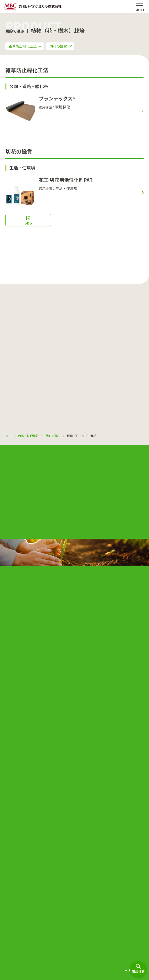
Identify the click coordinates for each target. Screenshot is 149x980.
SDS (28, 223)
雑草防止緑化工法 (23, 46)
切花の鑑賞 (58, 46)
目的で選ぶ (53, 436)
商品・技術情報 (28, 436)
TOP (8, 436)
